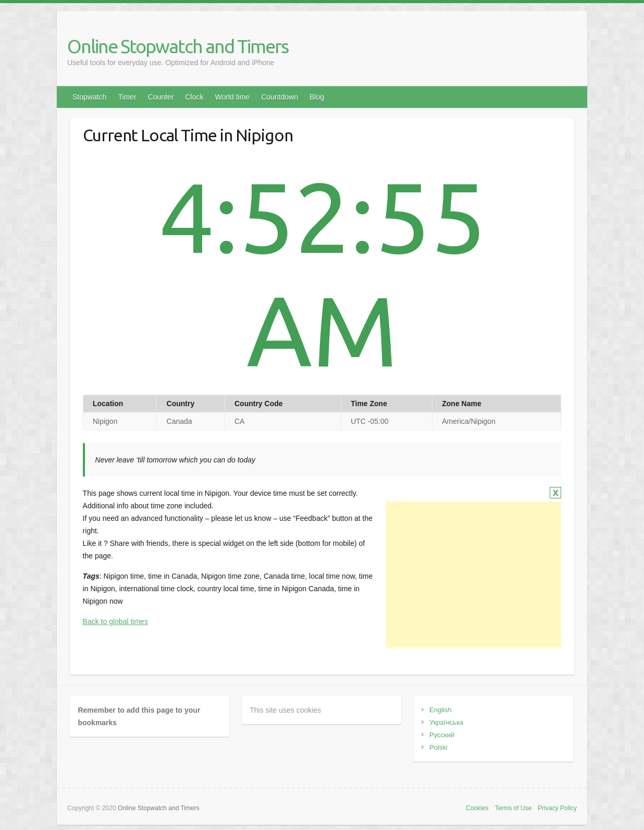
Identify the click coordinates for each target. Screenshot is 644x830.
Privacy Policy (557, 808)
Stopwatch (89, 97)
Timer (127, 97)
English (441, 710)
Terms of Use (513, 808)
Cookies (477, 808)
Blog (317, 97)
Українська (446, 722)
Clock (194, 97)
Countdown (280, 97)
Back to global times (115, 621)
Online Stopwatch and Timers (178, 46)
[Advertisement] (474, 575)
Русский (442, 735)
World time (232, 97)
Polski (438, 747)
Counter (161, 97)
